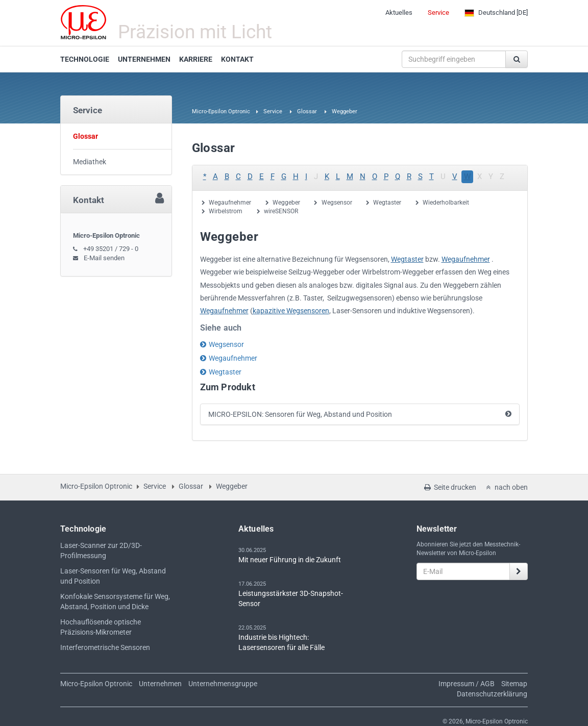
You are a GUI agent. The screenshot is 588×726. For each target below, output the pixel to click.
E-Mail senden (104, 258)
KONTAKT (237, 59)
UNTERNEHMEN (144, 59)
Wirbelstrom (226, 211)
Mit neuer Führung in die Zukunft (290, 560)
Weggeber (286, 203)
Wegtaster (387, 203)
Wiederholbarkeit (446, 203)
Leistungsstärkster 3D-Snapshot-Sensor (291, 598)
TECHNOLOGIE (85, 59)
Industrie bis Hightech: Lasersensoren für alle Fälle (281, 642)
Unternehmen (160, 684)
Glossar (307, 111)
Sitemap (514, 684)
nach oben (506, 487)
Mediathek (90, 162)
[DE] (496, 13)
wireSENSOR (281, 211)
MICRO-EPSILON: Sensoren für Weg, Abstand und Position (300, 414)
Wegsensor (337, 203)
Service (438, 12)
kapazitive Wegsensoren (291, 311)
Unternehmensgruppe (223, 684)
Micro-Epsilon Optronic (221, 111)
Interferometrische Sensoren (105, 647)
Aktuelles (399, 12)
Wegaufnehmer (230, 203)
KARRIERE (196, 59)
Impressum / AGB (467, 684)
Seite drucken (450, 487)
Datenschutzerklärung (492, 694)
